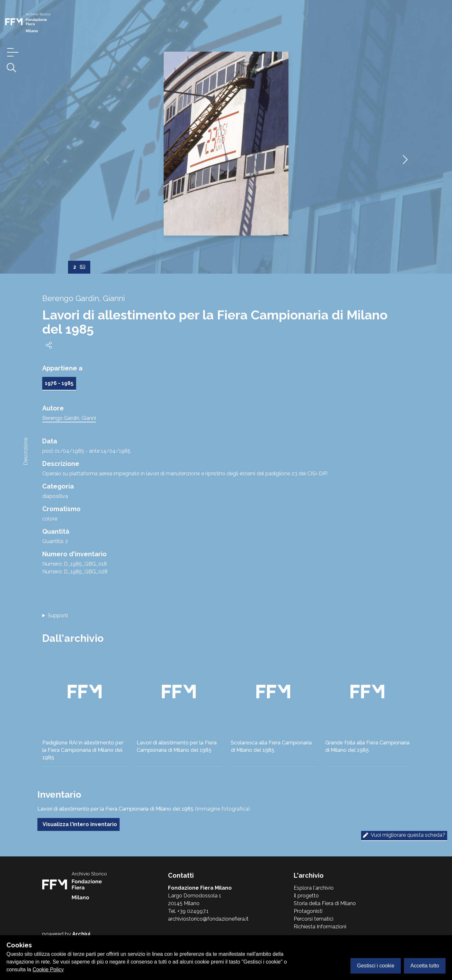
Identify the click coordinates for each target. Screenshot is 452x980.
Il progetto (306, 896)
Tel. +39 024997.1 (188, 911)
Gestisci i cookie (376, 966)
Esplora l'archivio (314, 888)
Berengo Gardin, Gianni (69, 418)
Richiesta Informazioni (320, 927)
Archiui (81, 934)
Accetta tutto (425, 966)
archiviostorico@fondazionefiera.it (208, 919)
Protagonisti (308, 911)
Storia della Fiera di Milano (325, 903)
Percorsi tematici (314, 919)
